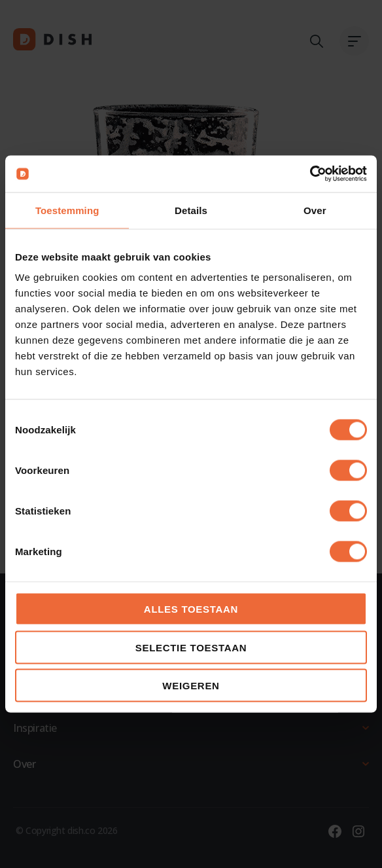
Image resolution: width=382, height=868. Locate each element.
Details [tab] (191, 210)
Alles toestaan (191, 609)
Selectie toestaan (191, 647)
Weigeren (191, 686)
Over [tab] (315, 210)
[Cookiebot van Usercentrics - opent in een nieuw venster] (310, 174)
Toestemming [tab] (67, 210)
